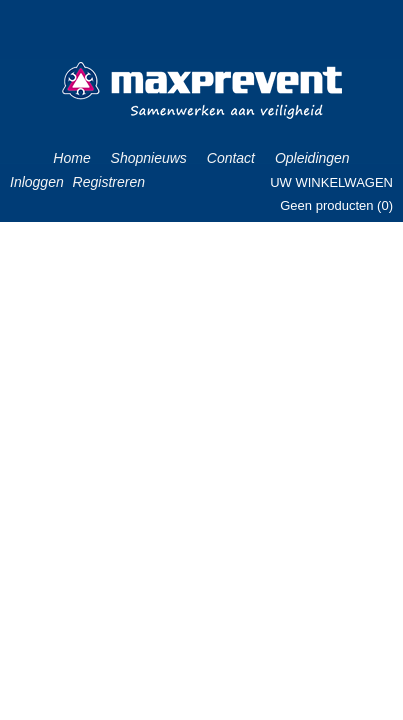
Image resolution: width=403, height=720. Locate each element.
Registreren (109, 182)
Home (71, 158)
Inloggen (37, 182)
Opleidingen (312, 158)
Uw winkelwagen (331, 182)
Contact (231, 158)
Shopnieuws (149, 158)
